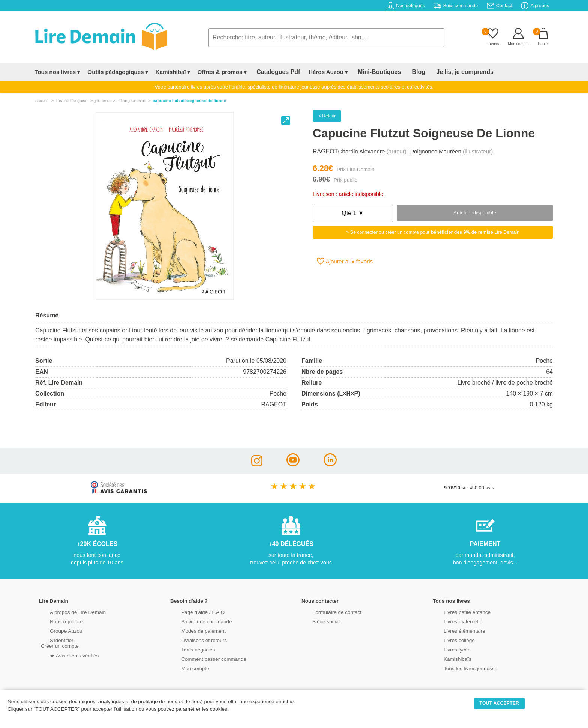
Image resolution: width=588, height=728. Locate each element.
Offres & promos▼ (223, 72)
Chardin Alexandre (362, 151)
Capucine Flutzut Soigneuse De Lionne (189, 101)
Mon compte (185, 668)
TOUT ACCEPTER (499, 703)
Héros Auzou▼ (322, 72)
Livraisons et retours (194, 640)
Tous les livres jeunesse (460, 668)
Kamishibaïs (448, 658)
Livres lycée (447, 649)
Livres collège (449, 640)
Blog (402, 72)
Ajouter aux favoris (345, 261)
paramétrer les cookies (201, 709)
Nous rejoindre (56, 621)
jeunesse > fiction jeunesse (120, 101)
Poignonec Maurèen (436, 151)
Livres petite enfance (457, 611)
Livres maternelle (453, 621)
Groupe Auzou (56, 630)
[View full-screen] (286, 120)
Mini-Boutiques (369, 72)
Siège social (316, 621)
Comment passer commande (203, 658)
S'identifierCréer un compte (59, 642)
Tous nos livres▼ (58, 72)
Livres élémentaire (454, 630)
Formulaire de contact (327, 611)
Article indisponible (475, 213)
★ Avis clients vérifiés (64, 655)
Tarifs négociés (188, 649)
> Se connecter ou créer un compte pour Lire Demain (433, 232)
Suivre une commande (196, 621)
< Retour (327, 116)
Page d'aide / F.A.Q (193, 611)
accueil (42, 101)
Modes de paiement (193, 630)
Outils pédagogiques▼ (118, 72)
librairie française (71, 101)
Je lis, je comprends (441, 72)
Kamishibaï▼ (174, 72)
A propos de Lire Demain (67, 611)
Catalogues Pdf (275, 72)
